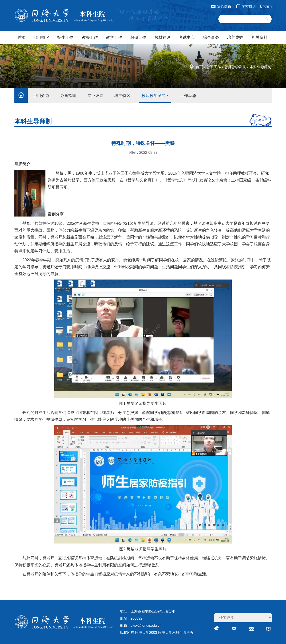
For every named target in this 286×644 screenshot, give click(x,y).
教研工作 (138, 37)
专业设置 (95, 96)
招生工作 (65, 37)
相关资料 (260, 37)
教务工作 (90, 37)
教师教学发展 (235, 67)
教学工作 (114, 37)
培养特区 (122, 96)
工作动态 (188, 96)
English (266, 6)
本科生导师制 (261, 67)
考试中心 (187, 37)
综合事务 (211, 37)
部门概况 (41, 37)
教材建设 (163, 37)
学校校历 (249, 6)
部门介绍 (41, 96)
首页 (22, 37)
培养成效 (235, 37)
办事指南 (68, 96)
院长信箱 (224, 6)
